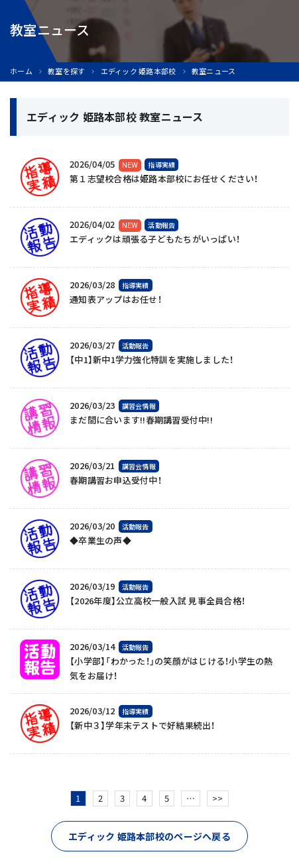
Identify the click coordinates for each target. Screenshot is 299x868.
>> (218, 798)
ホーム (21, 71)
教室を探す (66, 71)
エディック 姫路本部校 (139, 71)
